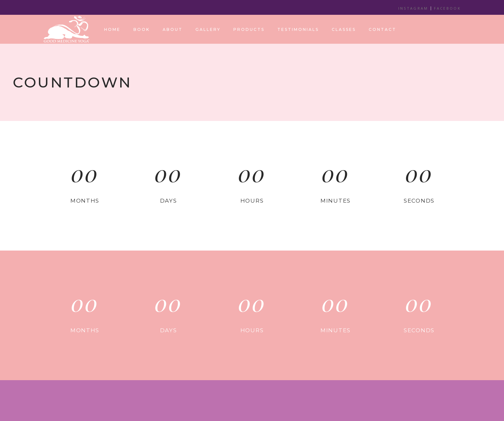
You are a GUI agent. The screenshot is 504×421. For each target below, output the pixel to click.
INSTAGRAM (413, 8)
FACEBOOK (447, 8)
